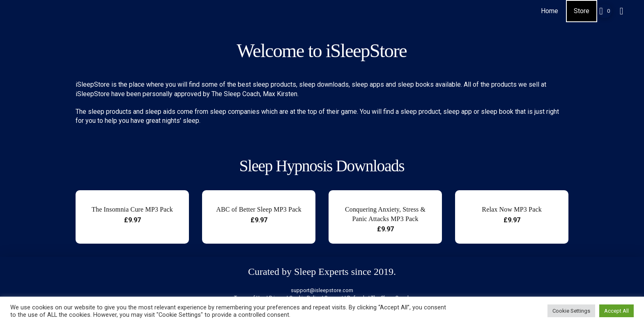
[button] (605, 11)
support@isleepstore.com (322, 290)
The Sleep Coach (236, 94)
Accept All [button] (616, 311)
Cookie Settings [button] (571, 311)
